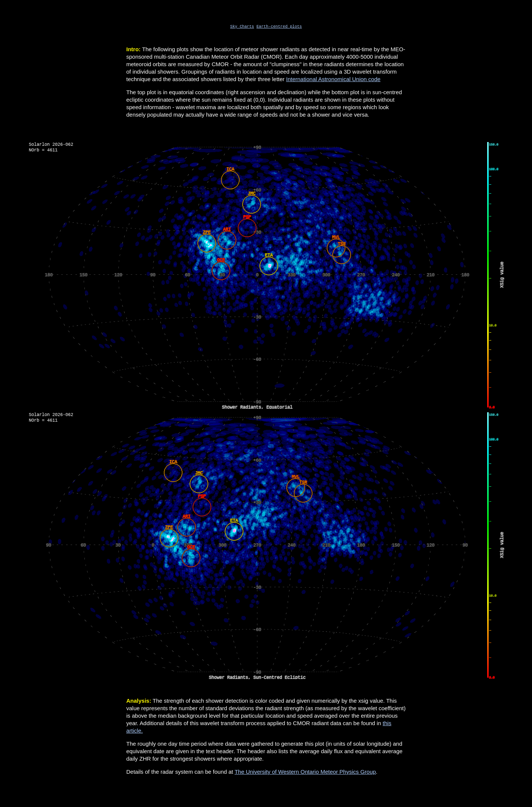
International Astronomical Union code (333, 80)
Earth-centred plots (279, 27)
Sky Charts (242, 27)
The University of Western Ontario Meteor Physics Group (305, 773)
